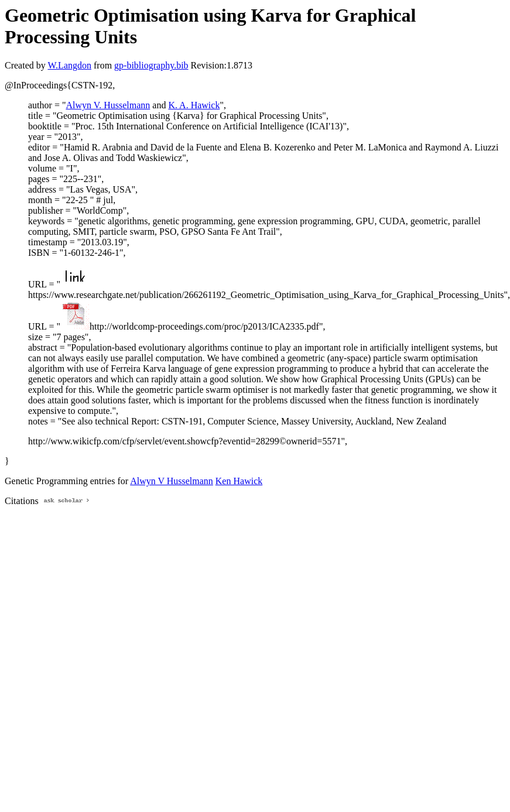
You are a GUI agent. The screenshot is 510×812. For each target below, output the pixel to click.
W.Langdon (69, 65)
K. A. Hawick (194, 105)
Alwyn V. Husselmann (108, 105)
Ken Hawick (239, 481)
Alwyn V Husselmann (172, 481)
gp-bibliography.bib (151, 65)
